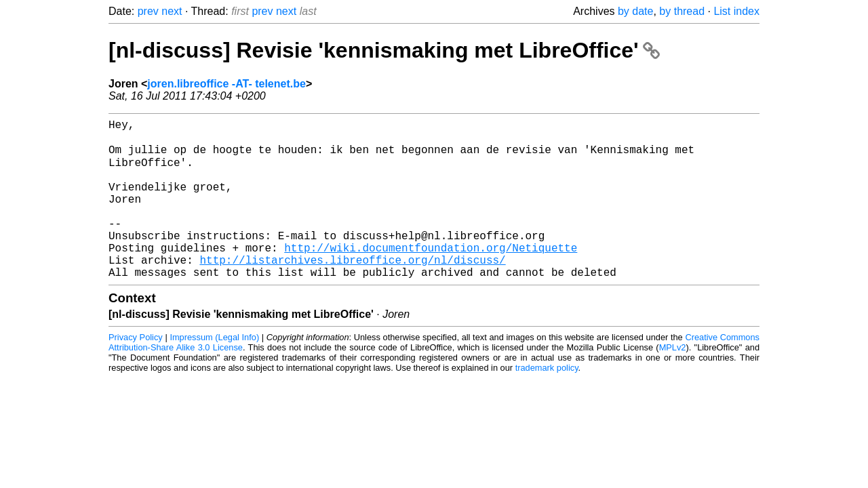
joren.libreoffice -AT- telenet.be (226, 84)
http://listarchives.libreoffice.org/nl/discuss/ (352, 291)
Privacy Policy (136, 371)
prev (148, 11)
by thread (682, 11)
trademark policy (547, 402)
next (172, 11)
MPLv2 (673, 381)
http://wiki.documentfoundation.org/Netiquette (431, 276)
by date (635, 11)
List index (736, 11)
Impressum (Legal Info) (214, 371)
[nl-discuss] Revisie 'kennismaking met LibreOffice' (384, 50)
